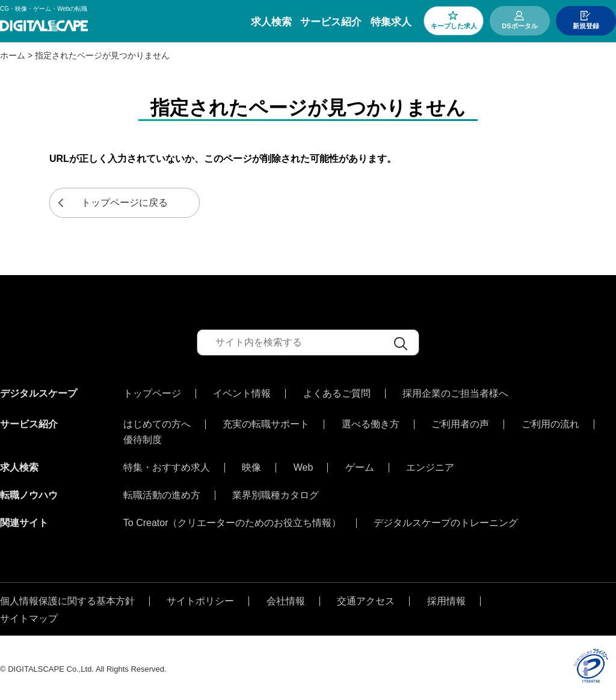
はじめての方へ (157, 421)
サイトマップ (29, 616)
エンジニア (430, 465)
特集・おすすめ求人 (167, 465)
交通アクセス (366, 598)
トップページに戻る (125, 203)
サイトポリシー (200, 598)
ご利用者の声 (460, 421)
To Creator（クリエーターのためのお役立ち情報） (233, 520)
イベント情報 (242, 394)
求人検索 (271, 22)
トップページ (152, 394)
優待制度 (143, 437)
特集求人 (391, 22)
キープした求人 (454, 26)
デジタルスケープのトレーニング (446, 520)
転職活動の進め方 (162, 492)
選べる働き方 (371, 421)
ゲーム (360, 465)
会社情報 (286, 598)
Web (303, 465)
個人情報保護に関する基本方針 (67, 598)
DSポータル (519, 26)
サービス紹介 (331, 22)
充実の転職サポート (266, 421)
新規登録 (586, 26)
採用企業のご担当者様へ (455, 394)
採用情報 (446, 598)
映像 (251, 465)
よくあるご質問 (337, 394)
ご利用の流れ (550, 421)
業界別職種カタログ (276, 492)
